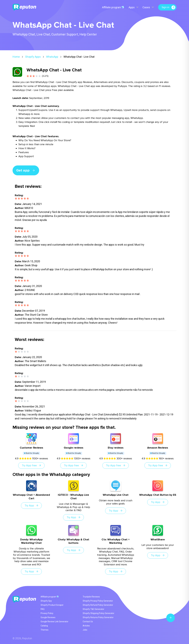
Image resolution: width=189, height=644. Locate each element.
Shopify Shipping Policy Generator (98, 613)
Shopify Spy (46, 601)
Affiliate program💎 (113, 7)
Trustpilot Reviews (91, 597)
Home (16, 57)
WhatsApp (52, 57)
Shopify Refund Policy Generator (98, 605)
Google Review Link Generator (54, 622)
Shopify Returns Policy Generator (98, 617)
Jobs (85, 630)
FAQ (43, 609)
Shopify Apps (33, 57)
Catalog (44, 626)
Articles (86, 626)
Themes (45, 630)
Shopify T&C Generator (93, 609)
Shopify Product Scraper (52, 605)
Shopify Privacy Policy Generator (98, 601)
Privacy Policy (47, 613)
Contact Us (88, 622)
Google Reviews (48, 617)
